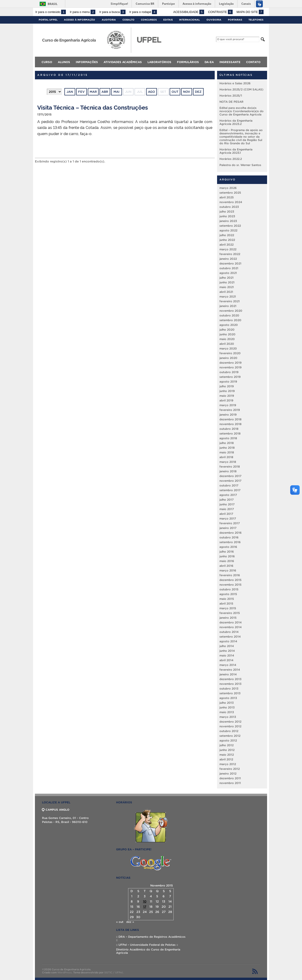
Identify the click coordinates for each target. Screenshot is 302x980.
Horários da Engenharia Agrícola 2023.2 (236, 122)
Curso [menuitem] (47, 62)
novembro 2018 (231, 424)
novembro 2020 (231, 311)
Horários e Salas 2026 (235, 83)
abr (105, 92)
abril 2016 (226, 566)
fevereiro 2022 (230, 254)
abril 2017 (226, 514)
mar (93, 92)
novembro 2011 (230, 783)
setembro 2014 (230, 637)
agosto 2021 (228, 273)
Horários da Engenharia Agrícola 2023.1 (236, 151)
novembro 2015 (230, 585)
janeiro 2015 (228, 618)
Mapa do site (250, 12)
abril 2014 (226, 660)
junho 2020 (227, 334)
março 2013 (228, 717)
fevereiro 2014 (230, 670)
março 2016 (228, 570)
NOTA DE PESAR (231, 102)
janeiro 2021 (228, 306)
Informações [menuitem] (87, 62)
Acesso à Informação (80, 20)
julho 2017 (226, 500)
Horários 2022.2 (231, 159)
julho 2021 (226, 278)
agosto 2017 (228, 495)
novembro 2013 (230, 684)
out (175, 92)
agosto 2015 (228, 594)
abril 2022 (226, 245)
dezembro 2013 (230, 679)
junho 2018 (227, 448)
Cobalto (128, 20)
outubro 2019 (229, 372)
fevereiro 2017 (230, 523)
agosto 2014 (228, 641)
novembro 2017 (230, 481)
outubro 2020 (229, 315)
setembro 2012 (230, 736)
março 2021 (228, 296)
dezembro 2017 (230, 476)
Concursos (149, 20)
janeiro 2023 (228, 221)
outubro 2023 (229, 207)
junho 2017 (227, 504)
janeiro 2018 (228, 471)
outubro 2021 (229, 268)
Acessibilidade (189, 12)
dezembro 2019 (231, 363)
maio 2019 (227, 396)
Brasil (53, 4)
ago (151, 92)
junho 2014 (227, 651)
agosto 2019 (228, 381)
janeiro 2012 (228, 773)
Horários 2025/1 (231, 96)
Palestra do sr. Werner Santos (240, 165)
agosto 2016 (228, 547)
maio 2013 (227, 712)
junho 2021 (227, 282)
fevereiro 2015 (230, 613)
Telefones (256, 20)
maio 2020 (227, 339)
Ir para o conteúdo (51, 12)
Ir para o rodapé (143, 12)
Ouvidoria (214, 20)
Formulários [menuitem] (188, 62)
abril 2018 (226, 457)
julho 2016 (227, 552)
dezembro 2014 (231, 622)
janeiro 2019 (228, 415)
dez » (130, 922)
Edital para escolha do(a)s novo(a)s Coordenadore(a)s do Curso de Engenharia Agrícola (241, 111)
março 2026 (228, 188)
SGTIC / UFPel (113, 972)
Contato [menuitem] (253, 62)
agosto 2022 (228, 230)
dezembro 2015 (230, 580)
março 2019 (228, 405)
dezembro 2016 (231, 533)
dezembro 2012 (230, 722)
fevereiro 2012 (230, 769)
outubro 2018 (229, 429)
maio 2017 (227, 509)
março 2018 (228, 462)
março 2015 (228, 608)
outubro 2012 (229, 731)
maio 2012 (227, 755)
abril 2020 (227, 344)
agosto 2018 (228, 438)
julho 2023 (227, 211)
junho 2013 (227, 707)
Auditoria (109, 20)
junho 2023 (227, 216)
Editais (168, 20)
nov (187, 92)
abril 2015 (226, 603)
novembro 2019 (231, 367)
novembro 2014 (231, 627)
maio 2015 (227, 599)
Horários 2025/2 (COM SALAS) (241, 89)
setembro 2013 (230, 693)
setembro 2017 (230, 490)
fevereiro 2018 (230, 467)
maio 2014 (227, 655)
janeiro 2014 (228, 674)
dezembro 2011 (230, 778)
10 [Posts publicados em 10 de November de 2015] (145, 901)
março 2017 (228, 518)
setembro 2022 (230, 226)
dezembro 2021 (230, 263)
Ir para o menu (83, 12)
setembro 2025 (230, 193)
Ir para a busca (112, 12)
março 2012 (228, 764)
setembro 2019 (230, 377)
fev (81, 92)
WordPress (65, 972)
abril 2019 (226, 400)
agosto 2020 (229, 325)
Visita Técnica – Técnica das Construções (93, 107)
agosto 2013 (228, 698)
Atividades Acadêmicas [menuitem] (123, 62)
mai (116, 92)
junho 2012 (227, 750)
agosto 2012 (228, 740)
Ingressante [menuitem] (230, 62)
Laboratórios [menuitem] (159, 62)
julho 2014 (227, 646)
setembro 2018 (230, 433)
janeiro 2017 (228, 528)
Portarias (235, 20)
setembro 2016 (230, 542)
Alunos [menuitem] (64, 62)
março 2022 (228, 249)
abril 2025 (226, 197)
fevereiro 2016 (230, 575)
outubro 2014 (229, 632)
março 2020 (228, 348)
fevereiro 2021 (230, 301)
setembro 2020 (230, 320)
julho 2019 (227, 386)
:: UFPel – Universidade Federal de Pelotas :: (147, 945)
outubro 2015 (229, 589)
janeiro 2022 (228, 259)
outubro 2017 (229, 485)
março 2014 (228, 665)
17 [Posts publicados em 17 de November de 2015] (145, 907)
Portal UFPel (48, 20)
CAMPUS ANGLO (56, 810)
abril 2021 (226, 292)
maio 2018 (227, 452)
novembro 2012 (230, 726)
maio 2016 (227, 561)
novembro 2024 (231, 202)
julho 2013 (226, 703)
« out (120, 922)
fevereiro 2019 (230, 410)
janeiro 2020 (228, 358)
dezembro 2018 (231, 419)
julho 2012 (226, 745)
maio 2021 (227, 287)
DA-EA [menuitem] (209, 62)
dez (198, 92)
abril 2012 (226, 759)
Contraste (220, 12)
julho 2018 (227, 443)
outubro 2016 (229, 537)
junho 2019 (227, 391)
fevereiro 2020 (230, 353)
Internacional (189, 20)
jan (70, 92)
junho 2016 (227, 556)
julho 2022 (227, 235)
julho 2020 (227, 330)
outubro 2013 (229, 688)
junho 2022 (227, 240)
